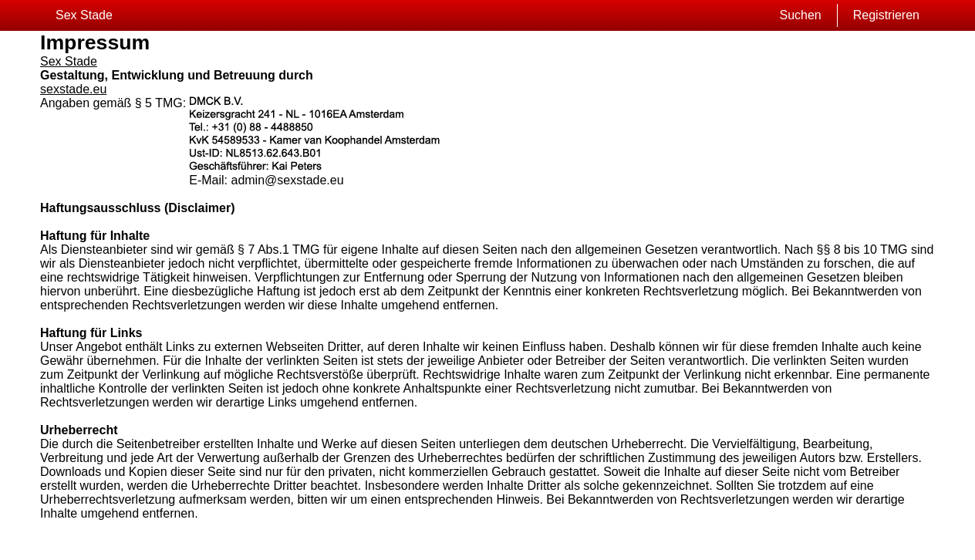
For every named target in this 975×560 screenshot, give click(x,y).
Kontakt (268, 548)
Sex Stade (84, 15)
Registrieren (886, 15)
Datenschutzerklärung (215, 548)
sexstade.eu (73, 89)
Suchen (800, 15)
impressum (304, 548)
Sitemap (140, 548)
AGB (167, 548)
